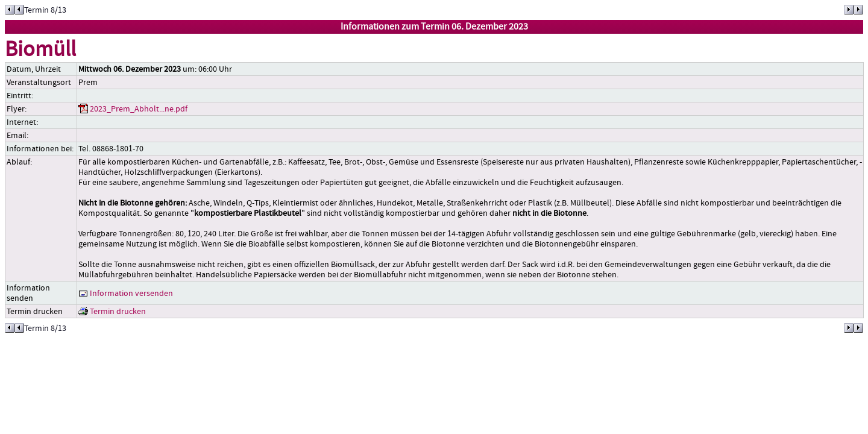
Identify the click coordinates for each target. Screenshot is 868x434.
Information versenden (126, 293)
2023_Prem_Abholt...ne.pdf (133, 109)
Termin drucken (112, 311)
